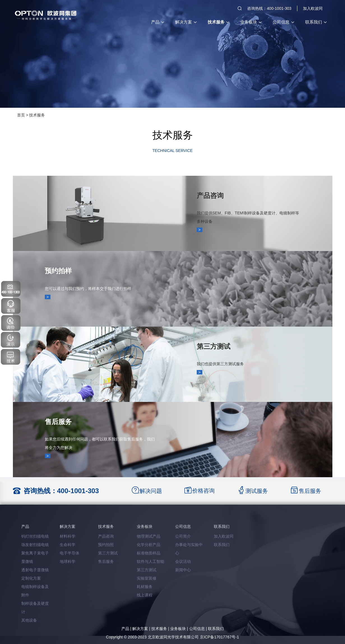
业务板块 (251, 22)
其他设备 (29, 620)
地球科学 (68, 561)
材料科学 (68, 536)
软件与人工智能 (150, 561)
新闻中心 (183, 570)
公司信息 (283, 22)
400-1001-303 (78, 491)
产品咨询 (210, 195)
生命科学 (68, 545)
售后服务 (58, 422)
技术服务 (218, 22)
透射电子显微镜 (35, 570)
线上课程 (145, 595)
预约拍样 (58, 271)
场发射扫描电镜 (35, 545)
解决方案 (186, 22)
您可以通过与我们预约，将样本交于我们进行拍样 (88, 289)
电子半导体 (70, 553)
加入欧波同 (313, 8)
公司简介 (183, 536)
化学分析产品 (149, 545)
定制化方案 (31, 578)
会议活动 (183, 561)
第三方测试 (214, 346)
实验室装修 (147, 578)
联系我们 (316, 22)
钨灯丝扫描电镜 (35, 536)
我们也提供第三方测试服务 (220, 364)
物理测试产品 (149, 536)
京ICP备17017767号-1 (219, 637)
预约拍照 (106, 545)
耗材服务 (145, 587)
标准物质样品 (149, 553)
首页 (21, 115)
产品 (158, 22)
